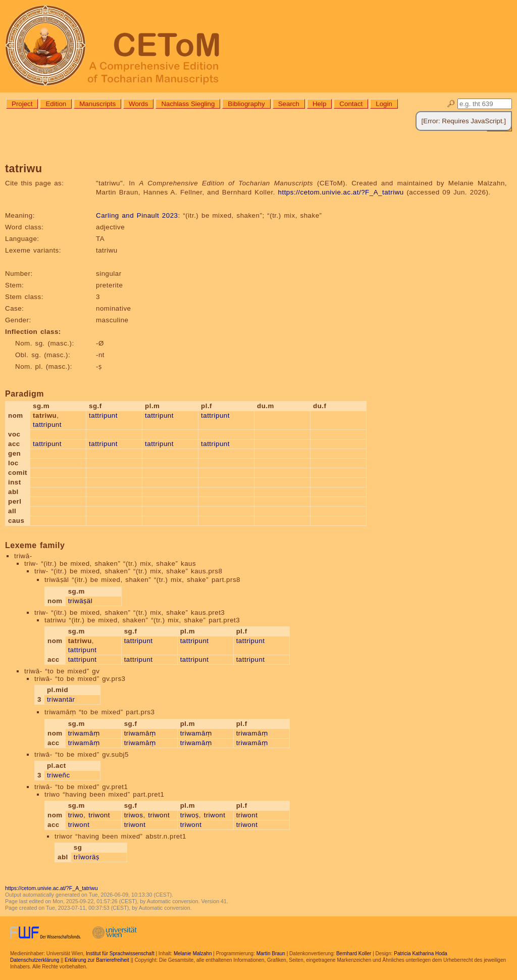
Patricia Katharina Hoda (421, 953)
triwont (99, 815)
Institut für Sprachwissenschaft (120, 953)
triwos (134, 815)
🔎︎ (451, 104)
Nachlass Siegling (188, 104)
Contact (351, 104)
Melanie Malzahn (193, 953)
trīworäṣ (87, 857)
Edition (56, 104)
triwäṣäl (81, 601)
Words (138, 104)
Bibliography (246, 104)
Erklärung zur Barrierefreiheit (97, 960)
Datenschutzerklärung (35, 960)
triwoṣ (190, 815)
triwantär (61, 699)
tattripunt (47, 425)
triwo (76, 815)
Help (319, 104)
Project (22, 104)
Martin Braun (271, 953)
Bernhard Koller (354, 953)
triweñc (59, 775)
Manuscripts (97, 104)
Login (384, 104)
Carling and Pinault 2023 (137, 215)
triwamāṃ (84, 733)
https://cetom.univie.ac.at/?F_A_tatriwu (341, 192)
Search (289, 104)
